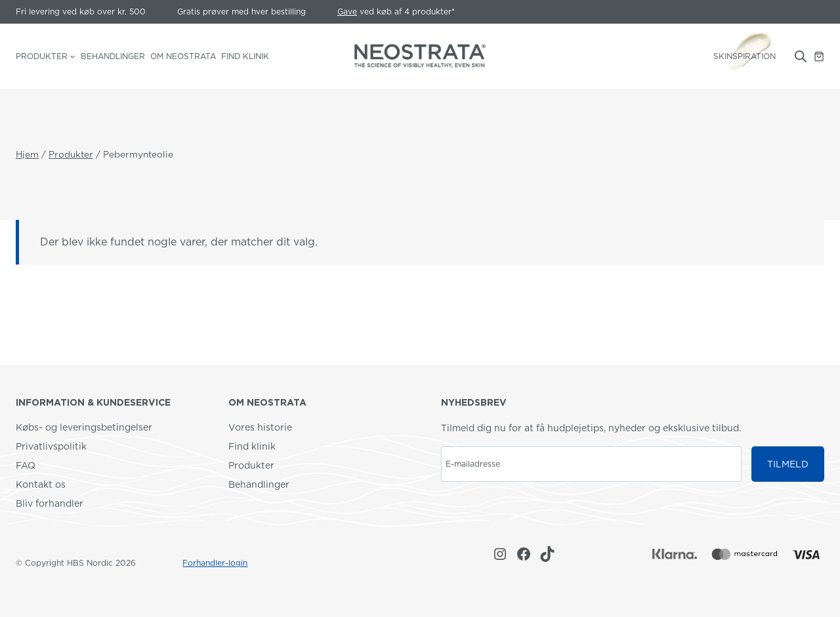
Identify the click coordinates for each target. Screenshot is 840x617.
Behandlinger (113, 56)
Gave (347, 11)
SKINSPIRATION (745, 56)
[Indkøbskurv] (819, 56)
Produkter (251, 465)
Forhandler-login (215, 563)
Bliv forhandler (50, 503)
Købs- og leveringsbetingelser (84, 427)
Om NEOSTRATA (183, 56)
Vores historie (260, 427)
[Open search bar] (801, 56)
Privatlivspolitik (51, 446)
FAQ (26, 465)
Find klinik (245, 56)
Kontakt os (41, 484)
